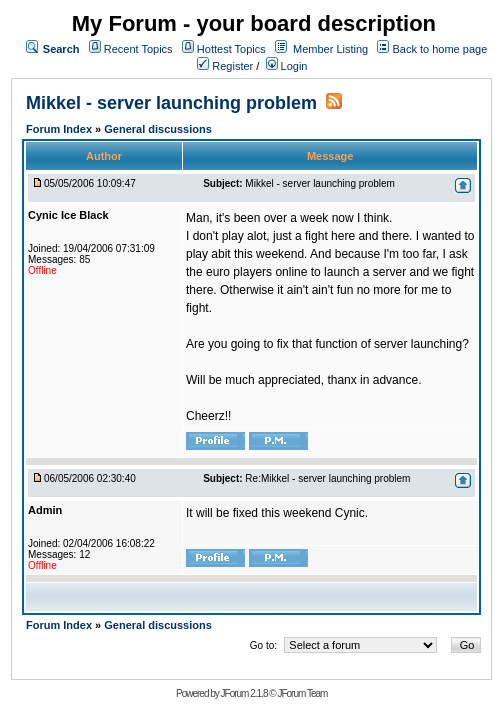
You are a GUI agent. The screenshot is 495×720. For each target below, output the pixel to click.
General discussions (158, 129)
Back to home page (439, 49)
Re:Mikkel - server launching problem (327, 478)
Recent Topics (138, 49)
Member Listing (330, 49)
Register (225, 66)
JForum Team (302, 693)
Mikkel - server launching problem (171, 103)
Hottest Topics (231, 49)
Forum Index (60, 129)
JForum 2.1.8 (244, 693)
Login (287, 66)
